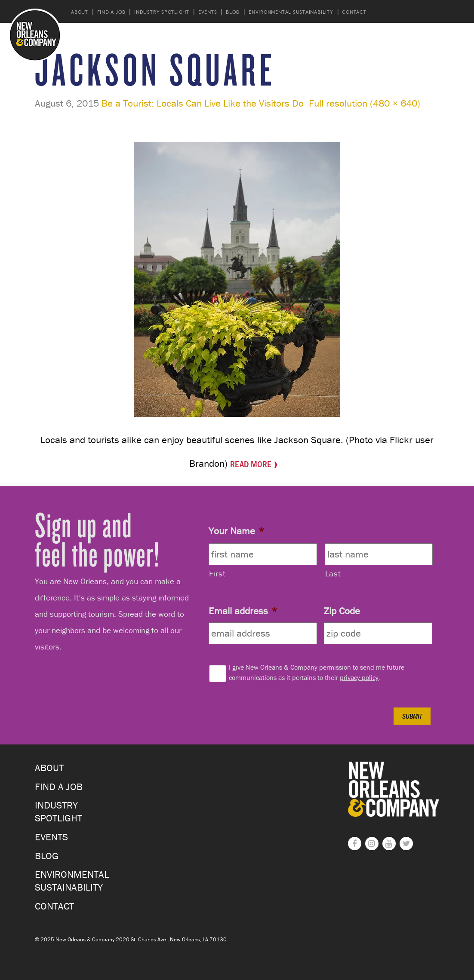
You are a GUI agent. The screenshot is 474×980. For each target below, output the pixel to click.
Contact (354, 12)
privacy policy (359, 677)
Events (208, 12)
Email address (243, 611)
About (80, 12)
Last (333, 573)
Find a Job (111, 12)
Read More (251, 464)
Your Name (236, 531)
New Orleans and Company (35, 35)
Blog (233, 12)
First (217, 573)
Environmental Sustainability (291, 12)
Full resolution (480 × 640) (365, 103)
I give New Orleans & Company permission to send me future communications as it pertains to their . (317, 672)
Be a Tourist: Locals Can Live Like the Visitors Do (203, 103)
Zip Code (342, 611)
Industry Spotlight (162, 12)
